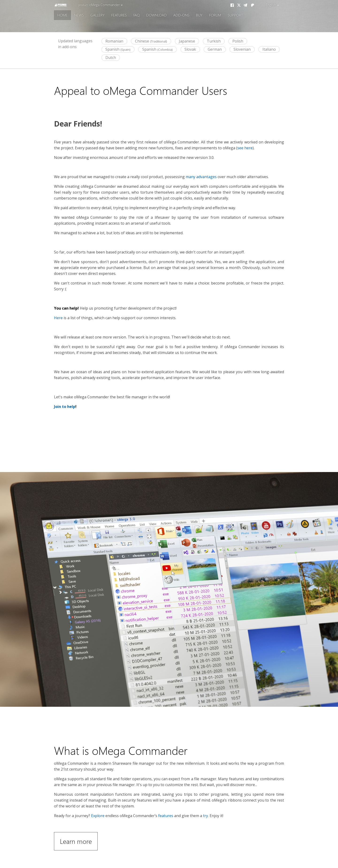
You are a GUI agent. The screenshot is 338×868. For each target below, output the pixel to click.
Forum (215, 15)
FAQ (136, 15)
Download (156, 15)
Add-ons (181, 15)
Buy (199, 15)
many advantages (201, 177)
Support (235, 15)
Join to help (65, 407)
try (205, 816)
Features (119, 15)
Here (58, 318)
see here (245, 148)
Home (62, 15)
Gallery (98, 15)
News (79, 15)
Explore (98, 816)
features (166, 816)
